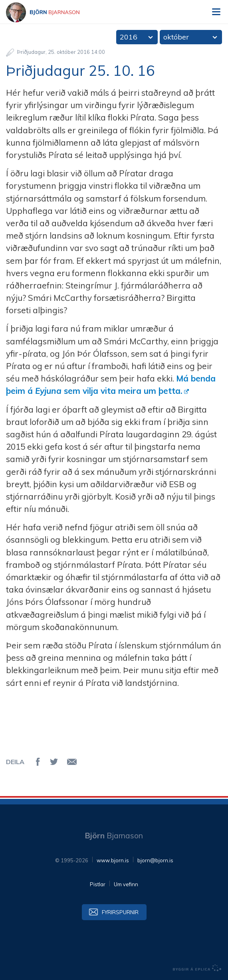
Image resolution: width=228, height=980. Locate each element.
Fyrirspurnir (120, 912)
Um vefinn (126, 884)
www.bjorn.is (113, 860)
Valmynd (216, 12)
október (176, 37)
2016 (129, 37)
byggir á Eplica (197, 968)
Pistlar (98, 884)
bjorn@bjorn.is (155, 860)
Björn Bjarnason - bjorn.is (50, 12)
